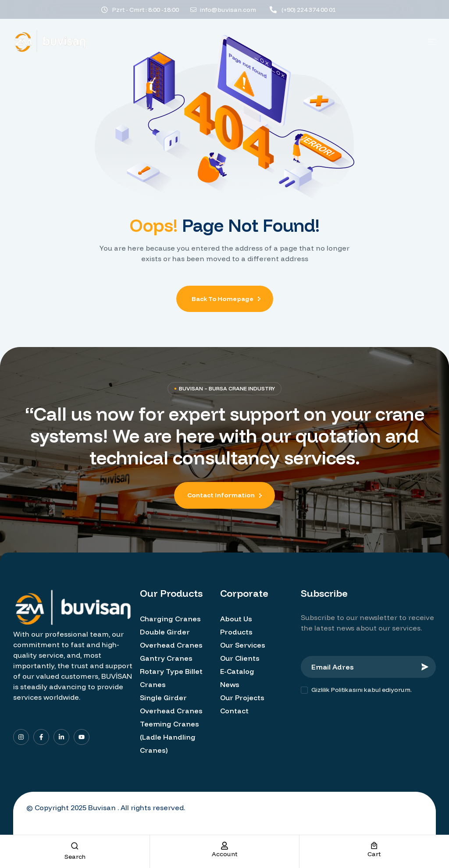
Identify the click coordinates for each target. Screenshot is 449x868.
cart (374, 854)
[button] (224, 495)
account (224, 854)
